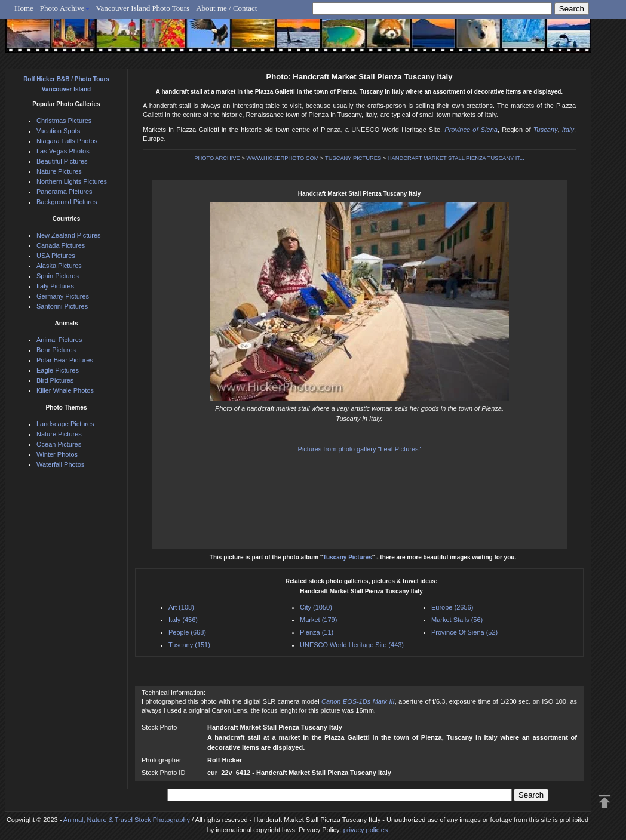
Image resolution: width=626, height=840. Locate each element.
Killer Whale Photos (65, 390)
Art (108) (181, 607)
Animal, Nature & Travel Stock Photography (127, 820)
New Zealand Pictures (69, 235)
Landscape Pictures (65, 424)
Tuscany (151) (189, 645)
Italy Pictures (55, 286)
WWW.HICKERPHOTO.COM (282, 158)
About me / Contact (226, 8)
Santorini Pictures (62, 306)
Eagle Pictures (58, 370)
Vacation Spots (58, 131)
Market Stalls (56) (457, 620)
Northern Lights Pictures (72, 181)
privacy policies (366, 830)
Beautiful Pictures (62, 161)
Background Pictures (67, 202)
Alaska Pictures (59, 266)
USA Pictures (56, 256)
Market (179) (318, 620)
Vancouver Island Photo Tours (143, 8)
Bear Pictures (56, 350)
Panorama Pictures (65, 192)
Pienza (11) (317, 632)
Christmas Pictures (64, 121)
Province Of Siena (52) (464, 632)
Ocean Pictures (59, 444)
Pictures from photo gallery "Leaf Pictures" (360, 449)
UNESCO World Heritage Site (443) (352, 645)
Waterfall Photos (60, 464)
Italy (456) (183, 620)
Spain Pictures (58, 276)
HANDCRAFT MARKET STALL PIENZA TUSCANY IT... (456, 158)
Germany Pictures (63, 296)
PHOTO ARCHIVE (217, 158)
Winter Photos (57, 454)
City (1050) (316, 607)
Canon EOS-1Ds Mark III (358, 701)
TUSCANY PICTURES (353, 158)
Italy (568, 130)
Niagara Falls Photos (67, 141)
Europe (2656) (452, 607)
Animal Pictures (59, 340)
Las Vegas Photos (63, 151)
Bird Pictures (55, 380)
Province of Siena (471, 130)
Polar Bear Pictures (65, 360)
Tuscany (546, 130)
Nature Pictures (59, 171)
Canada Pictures (61, 245)
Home (24, 8)
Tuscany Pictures (348, 557)
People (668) (187, 632)
